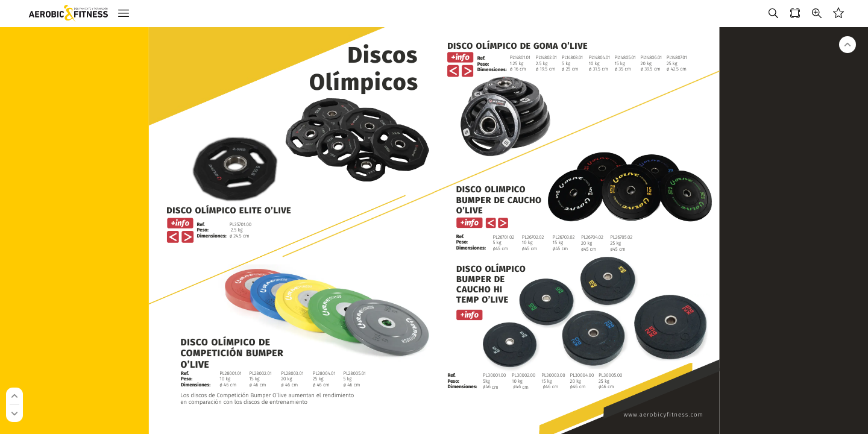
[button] (124, 14)
